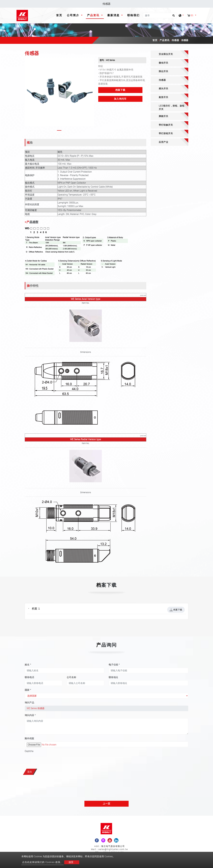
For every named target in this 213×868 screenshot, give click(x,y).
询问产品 (29, 703)
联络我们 (133, 15)
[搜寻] (160, 15)
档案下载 (120, 90)
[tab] (169, 54)
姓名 (28, 665)
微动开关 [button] (164, 63)
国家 (28, 690)
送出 (30, 772)
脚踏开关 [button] (164, 116)
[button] (27, 95)
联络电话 (29, 677)
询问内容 (30, 715)
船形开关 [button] (164, 97)
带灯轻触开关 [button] (166, 125)
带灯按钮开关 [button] (166, 133)
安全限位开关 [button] (166, 54)
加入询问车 (120, 99)
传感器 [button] (162, 80)
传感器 (175, 40)
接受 (71, 862)
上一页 (107, 804)
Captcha (29, 751)
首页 (60, 15)
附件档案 (29, 738)
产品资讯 (165, 40)
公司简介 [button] (74, 15)
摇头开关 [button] (164, 89)
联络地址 (113, 677)
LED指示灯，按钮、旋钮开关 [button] (172, 107)
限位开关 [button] (164, 71)
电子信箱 (114, 665)
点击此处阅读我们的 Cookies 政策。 (42, 862)
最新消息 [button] (114, 15)
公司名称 (71, 677)
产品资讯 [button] (94, 15)
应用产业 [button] (164, 142)
